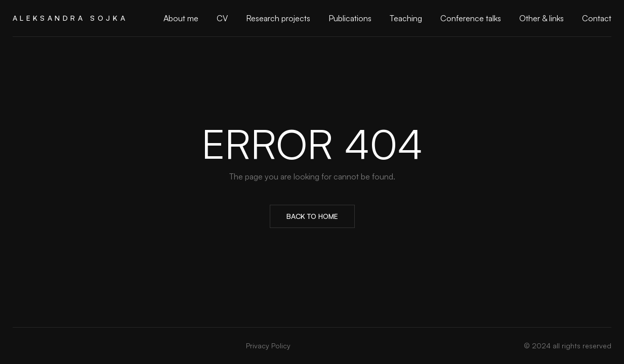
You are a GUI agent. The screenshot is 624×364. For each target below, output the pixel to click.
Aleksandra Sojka (70, 18)
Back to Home (312, 216)
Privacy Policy (268, 346)
